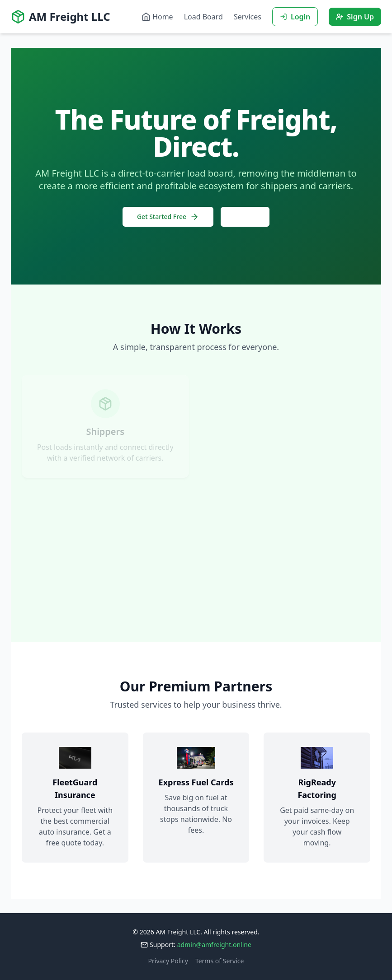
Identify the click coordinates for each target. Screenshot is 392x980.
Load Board (203, 17)
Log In (245, 217)
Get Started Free (168, 217)
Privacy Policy (168, 961)
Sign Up (355, 17)
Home (157, 17)
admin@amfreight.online (214, 945)
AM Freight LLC (61, 17)
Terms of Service (220, 961)
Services (248, 17)
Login (295, 17)
